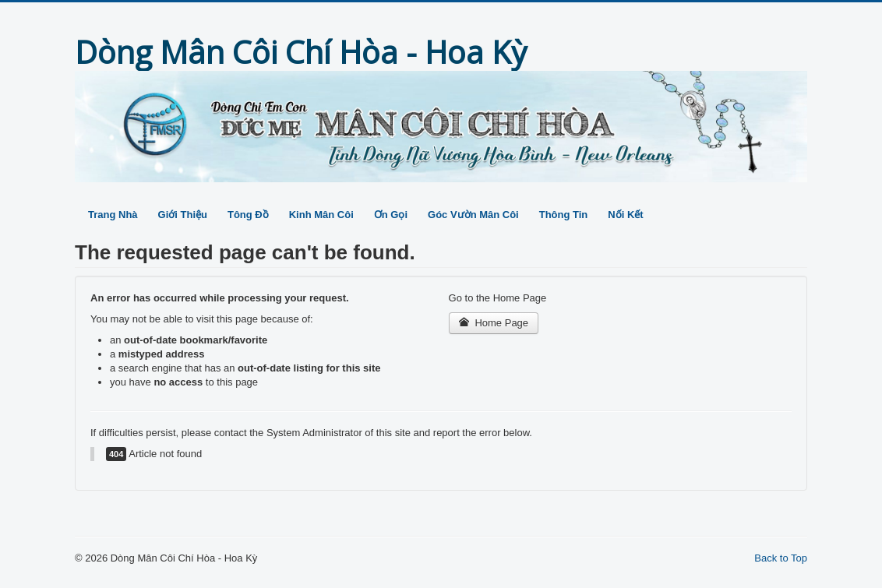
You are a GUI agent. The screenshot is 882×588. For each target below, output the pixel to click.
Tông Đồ (248, 215)
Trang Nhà (113, 215)
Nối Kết (625, 215)
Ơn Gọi (391, 215)
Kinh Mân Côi (321, 215)
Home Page (494, 323)
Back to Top (781, 558)
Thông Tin (564, 215)
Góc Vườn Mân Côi (473, 215)
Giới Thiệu (183, 215)
